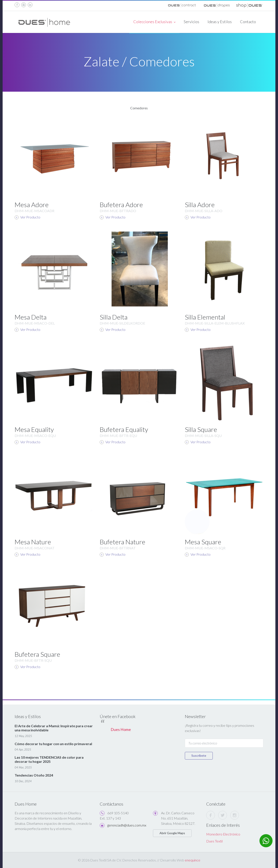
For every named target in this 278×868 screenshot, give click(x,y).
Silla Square (201, 429)
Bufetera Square (37, 654)
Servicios (191, 22)
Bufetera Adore (121, 205)
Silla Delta (114, 317)
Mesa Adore (32, 205)
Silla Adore (200, 205)
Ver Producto (27, 217)
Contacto (248, 22)
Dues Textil (214, 841)
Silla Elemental (205, 317)
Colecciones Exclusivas (154, 22)
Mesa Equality (34, 429)
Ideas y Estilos (220, 22)
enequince (193, 860)
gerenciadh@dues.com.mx (127, 825)
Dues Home (121, 730)
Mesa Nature (33, 542)
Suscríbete (199, 755)
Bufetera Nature (123, 542)
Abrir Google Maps (172, 833)
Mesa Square (203, 542)
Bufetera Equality (124, 429)
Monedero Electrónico (223, 834)
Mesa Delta (31, 317)
